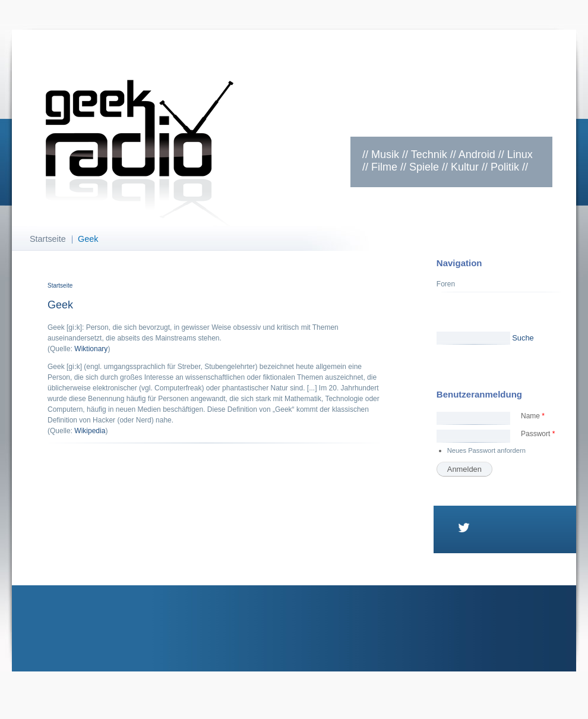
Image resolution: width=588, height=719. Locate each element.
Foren (446, 284)
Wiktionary (91, 349)
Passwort (538, 434)
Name (533, 416)
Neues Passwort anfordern (486, 450)
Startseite (48, 239)
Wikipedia (90, 431)
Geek (88, 239)
